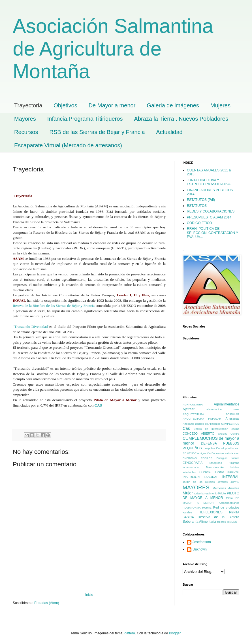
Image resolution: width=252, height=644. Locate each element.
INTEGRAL (231, 477)
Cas (186, 428)
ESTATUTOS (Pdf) (201, 200)
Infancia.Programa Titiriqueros (85, 119)
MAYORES (196, 487)
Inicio (89, 595)
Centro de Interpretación (211, 429)
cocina (235, 429)
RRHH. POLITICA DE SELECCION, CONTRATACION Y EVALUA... (213, 233)
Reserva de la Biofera (218, 517)
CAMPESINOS (230, 424)
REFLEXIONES (211, 512)
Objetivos (65, 105)
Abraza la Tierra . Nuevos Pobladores (181, 119)
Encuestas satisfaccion (225, 453)
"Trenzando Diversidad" (31, 327)
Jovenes (223, 482)
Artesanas (232, 418)
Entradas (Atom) (47, 603)
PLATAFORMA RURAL (197, 508)
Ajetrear (189, 409)
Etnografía (216, 463)
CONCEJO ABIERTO (198, 433)
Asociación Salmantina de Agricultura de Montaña (113, 49)
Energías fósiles (228, 458)
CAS (99, 405)
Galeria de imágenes (173, 105)
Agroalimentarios (227, 404)
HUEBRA (205, 472)
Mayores (25, 119)
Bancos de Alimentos (208, 424)
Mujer (188, 493)
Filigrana (234, 463)
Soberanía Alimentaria (199, 522)
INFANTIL (233, 472)
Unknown (200, 549)
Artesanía (188, 424)
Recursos (26, 132)
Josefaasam (202, 542)
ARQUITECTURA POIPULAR (211, 414)
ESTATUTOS (197, 206)
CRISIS (223, 434)
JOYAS (235, 482)
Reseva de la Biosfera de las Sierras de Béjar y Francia (54, 306)
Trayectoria (28, 105)
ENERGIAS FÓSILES (197, 458)
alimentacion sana (223, 409)
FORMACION (191, 467)
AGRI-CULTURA (193, 404)
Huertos (219, 472)
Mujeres (220, 105)
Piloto (222, 493)
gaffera (130, 633)
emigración (204, 453)
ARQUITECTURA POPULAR (202, 419)
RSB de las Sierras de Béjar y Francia (97, 132)
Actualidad (169, 132)
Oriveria (199, 493)
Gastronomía (215, 467)
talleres (221, 522)
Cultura (235, 434)
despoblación (212, 448)
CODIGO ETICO (199, 223)
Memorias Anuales (226, 488)
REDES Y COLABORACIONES (211, 211)
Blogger (175, 633)
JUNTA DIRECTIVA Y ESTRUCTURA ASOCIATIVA (209, 182)
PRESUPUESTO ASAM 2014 (209, 217)
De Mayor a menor (112, 105)
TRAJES (232, 522)
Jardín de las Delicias (199, 482)
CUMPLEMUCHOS (200, 438)
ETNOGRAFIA (193, 463)
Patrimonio (211, 493)
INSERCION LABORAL (200, 477)
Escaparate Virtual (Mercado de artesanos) (68, 145)
